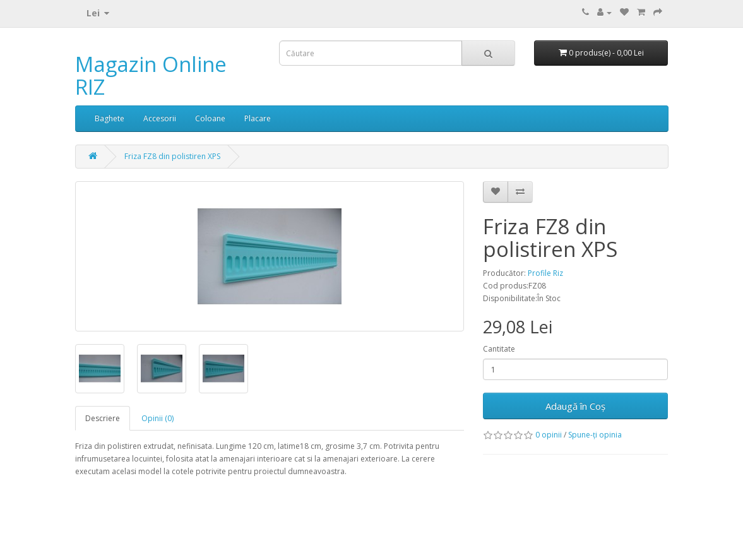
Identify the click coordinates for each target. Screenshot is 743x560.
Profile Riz (545, 273)
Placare (258, 118)
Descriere (103, 418)
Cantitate (499, 349)
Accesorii (160, 118)
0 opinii (549, 435)
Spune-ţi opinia (595, 435)
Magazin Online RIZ (151, 75)
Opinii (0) (158, 418)
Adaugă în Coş (575, 406)
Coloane (210, 118)
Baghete (110, 118)
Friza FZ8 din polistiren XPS (172, 156)
